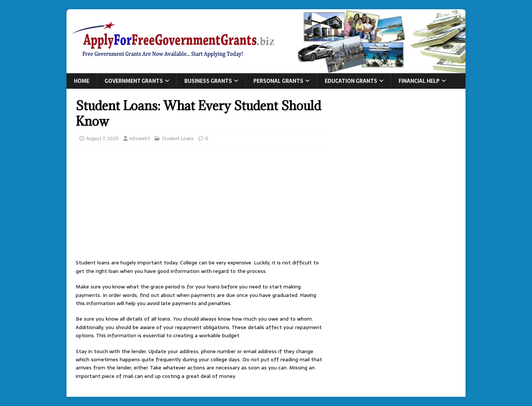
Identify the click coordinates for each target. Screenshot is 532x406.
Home (82, 81)
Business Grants (208, 81)
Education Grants (351, 81)
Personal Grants (278, 81)
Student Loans (178, 138)
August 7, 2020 (102, 138)
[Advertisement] (201, 204)
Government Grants (134, 81)
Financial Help (419, 81)
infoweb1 (139, 138)
